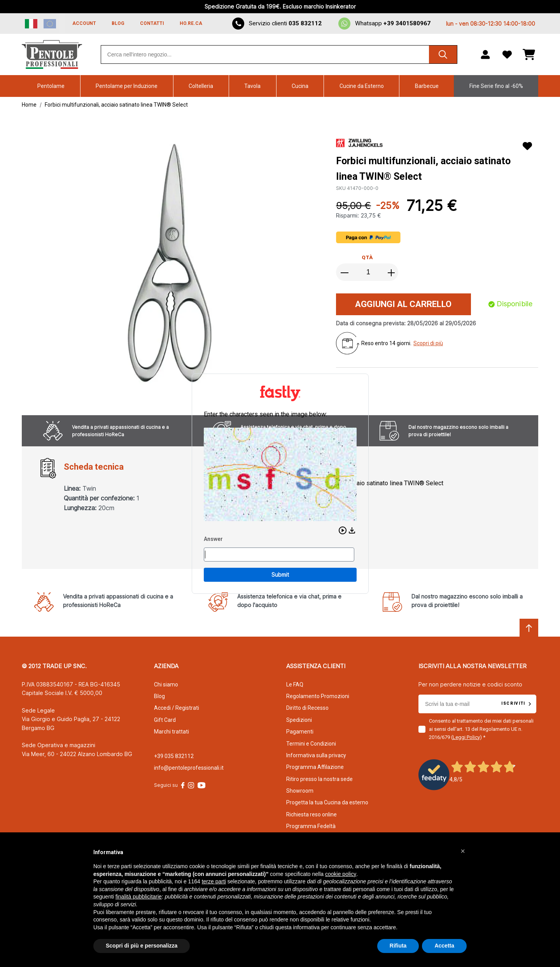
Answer (213, 539)
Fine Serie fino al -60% (496, 86)
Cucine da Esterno (362, 86)
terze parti (214, 881)
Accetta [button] (444, 946)
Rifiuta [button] (398, 946)
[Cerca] (443, 54)
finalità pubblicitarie (139, 897)
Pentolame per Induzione (127, 86)
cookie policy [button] (341, 874)
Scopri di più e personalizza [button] (142, 946)
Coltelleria (201, 86)
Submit (280, 575)
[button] (343, 530)
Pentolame (51, 86)
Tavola (252, 86)
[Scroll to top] (529, 628)
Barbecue (427, 86)
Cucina (300, 86)
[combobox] (279, 54)
